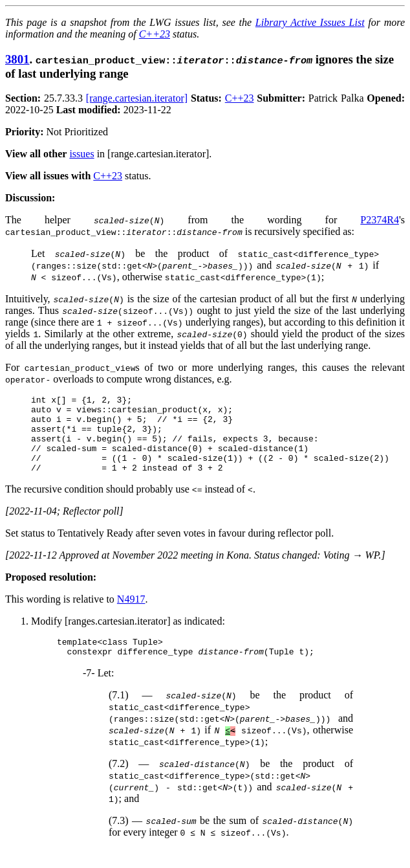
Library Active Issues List (310, 22)
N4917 (131, 615)
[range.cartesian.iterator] (137, 98)
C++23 (155, 34)
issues (81, 154)
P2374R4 (380, 220)
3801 (17, 59)
